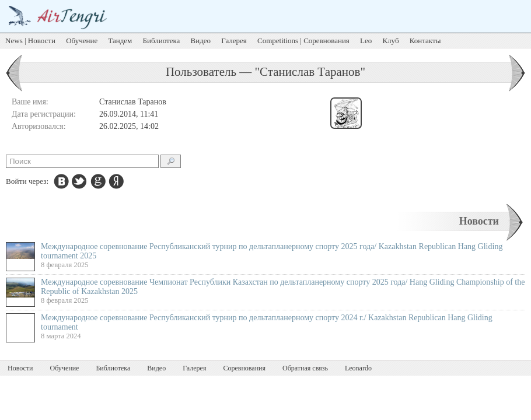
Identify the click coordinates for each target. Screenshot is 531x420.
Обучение (82, 41)
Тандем (120, 41)
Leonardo (358, 368)
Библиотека (162, 41)
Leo (366, 41)
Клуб (390, 41)
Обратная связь (305, 368)
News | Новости (30, 41)
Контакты (425, 41)
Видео (201, 41)
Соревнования (244, 368)
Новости (479, 221)
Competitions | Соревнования (303, 41)
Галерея (234, 41)
